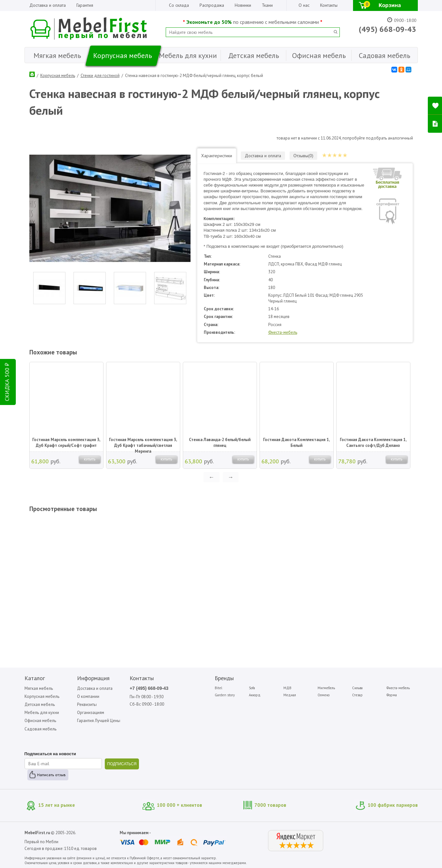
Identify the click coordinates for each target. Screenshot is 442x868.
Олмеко (324, 695)
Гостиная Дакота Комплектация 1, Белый (296, 443)
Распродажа (212, 5)
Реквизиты (87, 704)
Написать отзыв (51, 775)
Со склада (179, 5)
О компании (88, 696)
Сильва (357, 688)
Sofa (252, 688)
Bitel (218, 688)
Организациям (91, 713)
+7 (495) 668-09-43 (149, 688)
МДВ (287, 688)
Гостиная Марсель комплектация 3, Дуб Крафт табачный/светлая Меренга (143, 443)
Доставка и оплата (48, 5)
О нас (304, 5)
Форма (392, 695)
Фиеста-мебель (283, 332)
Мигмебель (326, 688)
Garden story (225, 695)
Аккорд (255, 695)
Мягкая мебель (39, 688)
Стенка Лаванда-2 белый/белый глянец (220, 443)
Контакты (329, 5)
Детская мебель (40, 704)
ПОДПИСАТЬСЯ (122, 764)
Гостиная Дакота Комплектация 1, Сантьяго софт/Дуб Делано (373, 443)
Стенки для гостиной (100, 76)
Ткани (267, 5)
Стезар (357, 695)
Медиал (290, 695)
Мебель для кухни (42, 713)
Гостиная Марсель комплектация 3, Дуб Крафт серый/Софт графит (66, 443)
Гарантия (85, 5)
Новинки (243, 5)
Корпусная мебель (58, 76)
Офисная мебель (40, 721)
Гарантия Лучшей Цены (99, 721)
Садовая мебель (40, 729)
